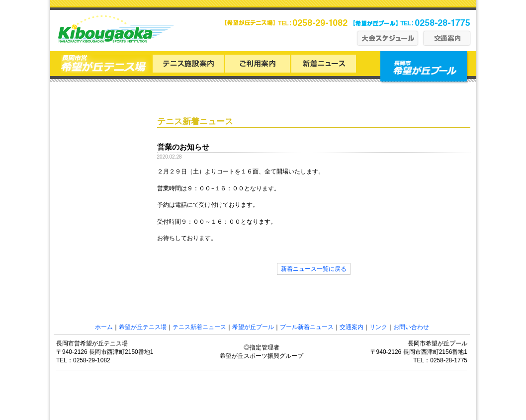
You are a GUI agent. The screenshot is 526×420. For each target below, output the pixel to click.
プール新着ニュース (307, 327)
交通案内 (351, 327)
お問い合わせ (411, 327)
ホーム (104, 327)
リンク (378, 327)
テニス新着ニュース (199, 327)
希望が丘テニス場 (143, 327)
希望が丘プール (253, 327)
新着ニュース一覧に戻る (314, 269)
